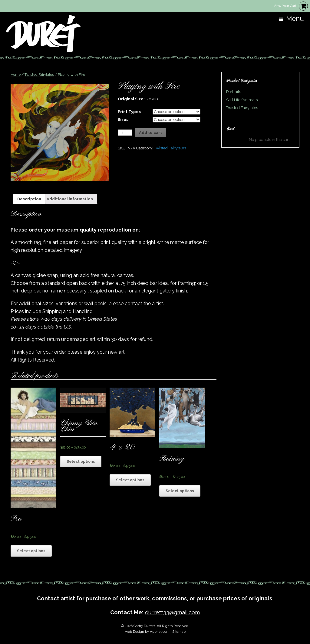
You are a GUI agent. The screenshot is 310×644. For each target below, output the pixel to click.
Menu (291, 19)
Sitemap (179, 632)
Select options (31, 551)
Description (29, 199)
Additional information (70, 199)
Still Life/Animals (242, 100)
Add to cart (150, 133)
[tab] (29, 199)
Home (16, 75)
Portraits (234, 92)
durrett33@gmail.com (172, 612)
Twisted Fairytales (39, 75)
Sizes (123, 120)
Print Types (129, 112)
